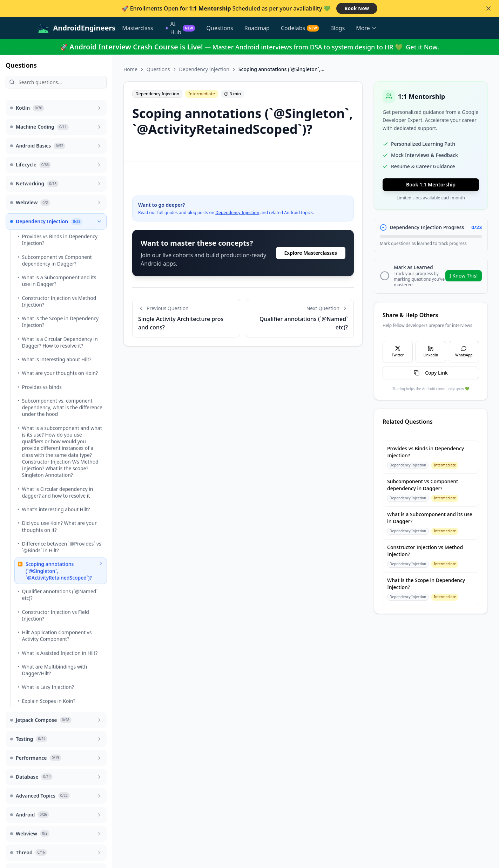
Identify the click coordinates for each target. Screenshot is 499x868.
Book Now (357, 8)
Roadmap (257, 28)
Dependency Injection (204, 69)
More (366, 28)
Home (130, 69)
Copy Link (431, 373)
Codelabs (300, 28)
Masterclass (137, 28)
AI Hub (180, 28)
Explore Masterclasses (311, 253)
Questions (220, 28)
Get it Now (422, 47)
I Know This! (464, 276)
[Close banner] (488, 8)
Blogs (338, 28)
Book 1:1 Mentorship (431, 184)
